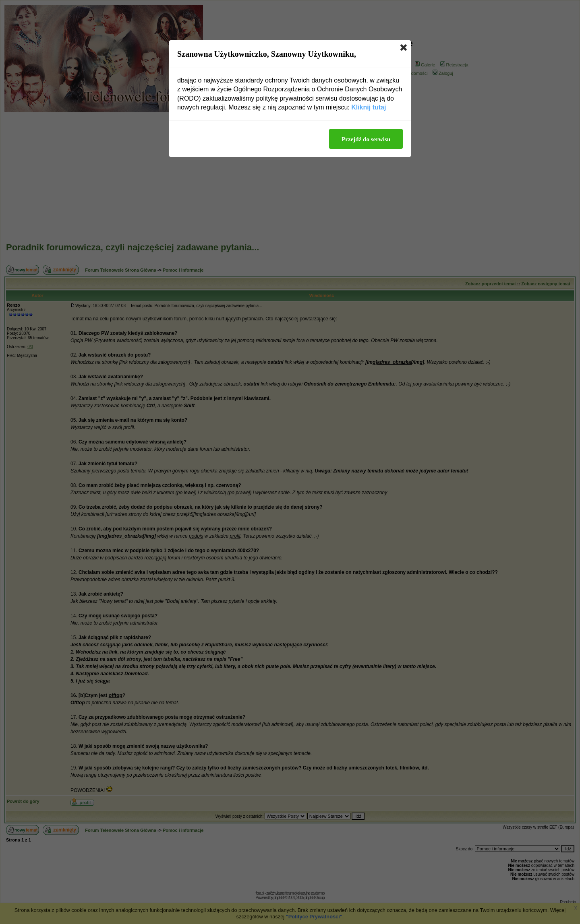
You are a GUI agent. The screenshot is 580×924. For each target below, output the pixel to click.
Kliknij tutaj (369, 107)
